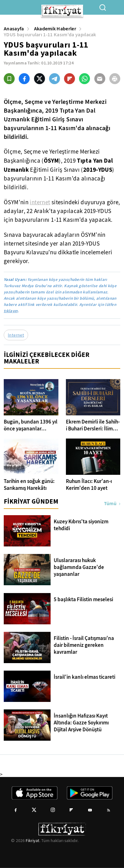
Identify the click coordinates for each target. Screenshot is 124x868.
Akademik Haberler (55, 29)
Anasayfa (14, 29)
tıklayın (11, 311)
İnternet (16, 335)
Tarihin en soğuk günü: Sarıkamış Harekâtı (29, 485)
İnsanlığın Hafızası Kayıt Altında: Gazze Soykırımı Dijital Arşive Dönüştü (81, 723)
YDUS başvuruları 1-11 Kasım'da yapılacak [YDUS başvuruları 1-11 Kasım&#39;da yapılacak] (50, 35)
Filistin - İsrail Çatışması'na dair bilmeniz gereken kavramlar (84, 645)
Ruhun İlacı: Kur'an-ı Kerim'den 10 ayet (89, 485)
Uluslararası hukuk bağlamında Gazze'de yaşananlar (79, 567)
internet (40, 202)
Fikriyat (32, 840)
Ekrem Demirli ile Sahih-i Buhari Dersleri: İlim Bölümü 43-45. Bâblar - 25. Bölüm (93, 425)
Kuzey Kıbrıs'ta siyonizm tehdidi (81, 525)
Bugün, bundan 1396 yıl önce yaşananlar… (31, 425)
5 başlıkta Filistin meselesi (83, 600)
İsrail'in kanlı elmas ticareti (84, 677)
